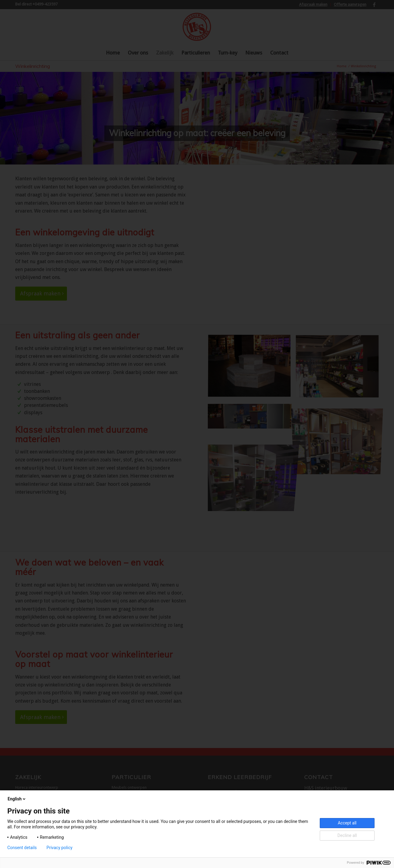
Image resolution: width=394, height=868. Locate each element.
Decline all (347, 835)
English (17, 799)
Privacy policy (59, 848)
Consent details (22, 848)
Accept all (347, 823)
